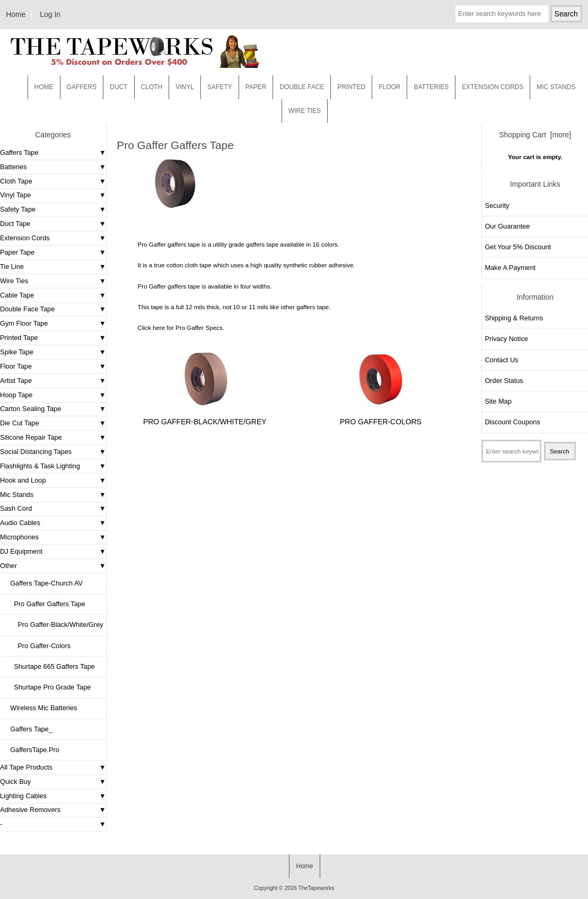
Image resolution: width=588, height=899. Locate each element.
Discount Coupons (512, 422)
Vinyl (185, 87)
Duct (119, 87)
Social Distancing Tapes (36, 452)
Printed (351, 87)
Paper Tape (17, 252)
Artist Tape (16, 381)
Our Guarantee (507, 226)
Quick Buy (15, 782)
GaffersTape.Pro (31, 750)
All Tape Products (26, 767)
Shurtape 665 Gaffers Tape (49, 666)
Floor (389, 87)
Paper (256, 87)
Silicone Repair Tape (31, 437)
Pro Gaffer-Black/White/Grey (53, 625)
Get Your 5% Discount (518, 247)
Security (497, 206)
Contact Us (501, 360)
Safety (220, 87)
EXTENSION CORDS (493, 87)
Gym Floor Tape (24, 323)
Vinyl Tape (15, 195)
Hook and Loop (23, 480)
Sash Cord (16, 508)
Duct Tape (15, 224)
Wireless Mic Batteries (40, 708)
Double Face (302, 87)
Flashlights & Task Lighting (40, 466)
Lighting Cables (23, 796)
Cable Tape (17, 295)
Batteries (431, 87)
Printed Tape (19, 338)
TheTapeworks (317, 888)
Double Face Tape (27, 309)
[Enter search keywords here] (502, 14)
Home (16, 14)
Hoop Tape (16, 395)
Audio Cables (20, 523)
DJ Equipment (21, 551)
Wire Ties (14, 281)
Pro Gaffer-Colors (37, 646)
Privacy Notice (506, 339)
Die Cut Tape (19, 423)
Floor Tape (16, 366)
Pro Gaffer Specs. (200, 328)
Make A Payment (510, 268)
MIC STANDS (556, 87)
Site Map (498, 401)
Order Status (504, 381)
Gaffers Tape (19, 152)
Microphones (19, 537)
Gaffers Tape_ (28, 729)
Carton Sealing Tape (30, 409)
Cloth (152, 87)
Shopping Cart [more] (535, 135)
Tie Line (12, 267)
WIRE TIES (305, 111)
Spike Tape (17, 352)
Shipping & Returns (514, 318)
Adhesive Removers (30, 810)
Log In (50, 14)
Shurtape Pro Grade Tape (47, 687)
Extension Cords (25, 238)
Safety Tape (18, 209)
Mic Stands (17, 495)
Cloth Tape (16, 181)
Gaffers (82, 87)
